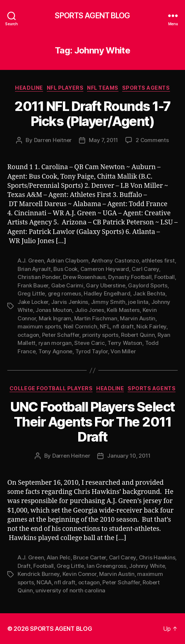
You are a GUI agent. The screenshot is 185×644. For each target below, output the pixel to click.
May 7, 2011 (103, 140)
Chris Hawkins (157, 557)
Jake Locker (33, 302)
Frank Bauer (33, 285)
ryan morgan (55, 343)
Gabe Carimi (67, 285)
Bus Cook (65, 269)
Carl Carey (145, 269)
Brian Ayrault (34, 269)
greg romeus (65, 293)
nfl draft (123, 326)
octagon (28, 335)
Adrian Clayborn (68, 260)
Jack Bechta (149, 293)
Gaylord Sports (148, 285)
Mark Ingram (55, 318)
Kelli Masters (123, 310)
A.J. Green (31, 260)
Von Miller (123, 351)
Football (165, 277)
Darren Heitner (53, 140)
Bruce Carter (90, 557)
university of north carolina (70, 590)
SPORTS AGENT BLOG (92, 16)
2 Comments (152, 140)
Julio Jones (90, 310)
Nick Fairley (151, 326)
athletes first (158, 260)
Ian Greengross (106, 566)
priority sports (100, 335)
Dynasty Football (130, 277)
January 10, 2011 (129, 456)
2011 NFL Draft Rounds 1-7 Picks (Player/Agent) (92, 114)
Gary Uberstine (105, 285)
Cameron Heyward (105, 269)
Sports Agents (146, 88)
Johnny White (147, 566)
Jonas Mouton (54, 310)
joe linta (138, 302)
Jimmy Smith (108, 302)
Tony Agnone (55, 351)
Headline (29, 88)
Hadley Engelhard (107, 293)
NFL (105, 326)
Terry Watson (125, 343)
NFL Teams (103, 88)
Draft (24, 566)
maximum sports (39, 326)
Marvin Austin (138, 318)
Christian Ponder (39, 277)
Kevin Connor (80, 574)
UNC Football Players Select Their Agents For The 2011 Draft (92, 422)
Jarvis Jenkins (70, 302)
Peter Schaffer (61, 335)
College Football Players (51, 388)
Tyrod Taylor (92, 351)
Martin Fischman (96, 318)
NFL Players (65, 88)
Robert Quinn (138, 335)
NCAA (44, 582)
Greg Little (31, 293)
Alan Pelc (59, 557)
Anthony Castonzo (115, 260)
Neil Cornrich (80, 326)
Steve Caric (89, 343)
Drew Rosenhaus (84, 277)
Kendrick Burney (39, 574)
